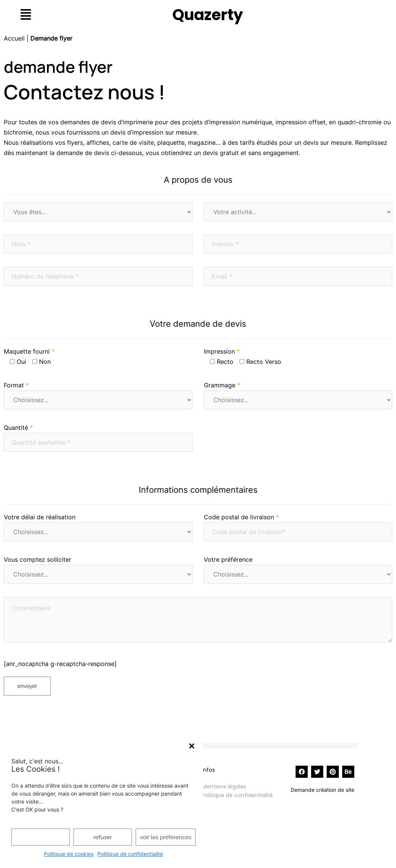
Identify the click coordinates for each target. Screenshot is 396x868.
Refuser (103, 837)
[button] (192, 746)
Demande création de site (322, 790)
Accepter (40, 837)
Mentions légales (224, 787)
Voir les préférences (166, 837)
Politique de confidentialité (130, 854)
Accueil (14, 38)
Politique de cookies (69, 854)
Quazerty (208, 15)
